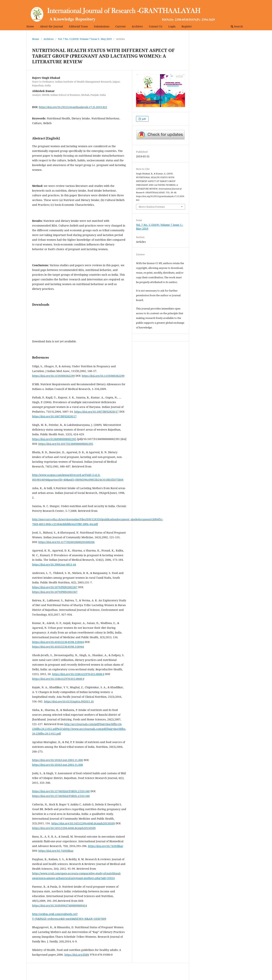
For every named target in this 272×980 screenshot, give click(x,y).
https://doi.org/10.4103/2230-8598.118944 (58, 642)
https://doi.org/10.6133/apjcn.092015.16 (69, 701)
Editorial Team (78, 26)
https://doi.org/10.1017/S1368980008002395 (66, 444)
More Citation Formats (152, 207)
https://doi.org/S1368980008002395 (54, 439)
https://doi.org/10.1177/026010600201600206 (66, 542)
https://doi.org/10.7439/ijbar (106, 846)
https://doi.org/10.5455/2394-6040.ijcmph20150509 (83, 823)
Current (121, 26)
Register (187, 26)
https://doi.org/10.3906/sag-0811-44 (54, 564)
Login (172, 26)
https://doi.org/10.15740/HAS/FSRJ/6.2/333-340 (61, 791)
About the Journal (51, 26)
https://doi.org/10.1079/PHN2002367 (55, 587)
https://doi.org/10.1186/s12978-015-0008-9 (78, 674)
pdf (144, 119)
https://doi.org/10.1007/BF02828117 (96, 412)
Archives (137, 26)
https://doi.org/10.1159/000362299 (53, 376)
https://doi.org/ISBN (77, 955)
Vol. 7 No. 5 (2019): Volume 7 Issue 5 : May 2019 (85, 39)
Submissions (102, 26)
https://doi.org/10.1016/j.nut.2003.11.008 (58, 760)
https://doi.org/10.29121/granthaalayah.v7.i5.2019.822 (73, 107)
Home (30, 26)
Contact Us (156, 26)
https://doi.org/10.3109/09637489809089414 (59, 905)
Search (237, 26)
